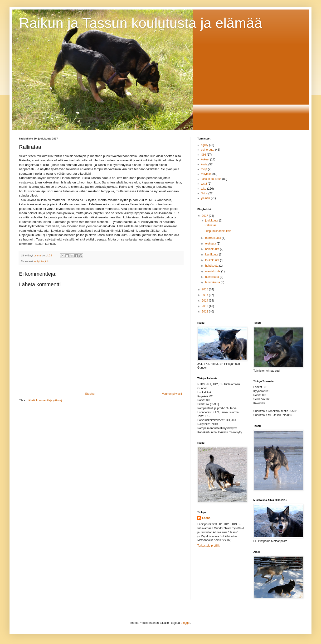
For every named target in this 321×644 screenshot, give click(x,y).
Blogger (186, 623)
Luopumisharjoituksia (218, 231)
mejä (204, 169)
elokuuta (211, 244)
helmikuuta (212, 277)
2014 (205, 301)
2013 (205, 306)
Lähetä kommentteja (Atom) (44, 400)
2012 (205, 312)
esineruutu (208, 150)
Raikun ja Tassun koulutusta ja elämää (141, 23)
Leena (206, 518)
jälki (203, 155)
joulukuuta (212, 221)
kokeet (205, 159)
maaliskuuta (213, 271)
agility (205, 145)
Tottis (204, 193)
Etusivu (90, 394)
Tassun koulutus (211, 179)
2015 (205, 295)
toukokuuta (213, 260)
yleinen (205, 198)
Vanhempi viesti (172, 394)
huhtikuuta (212, 266)
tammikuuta (213, 282)
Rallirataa (211, 225)
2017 (205, 216)
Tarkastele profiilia (209, 546)
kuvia (204, 164)
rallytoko (39, 261)
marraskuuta (214, 238)
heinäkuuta (213, 249)
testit (204, 184)
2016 (205, 289)
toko (48, 261)
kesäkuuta (212, 255)
